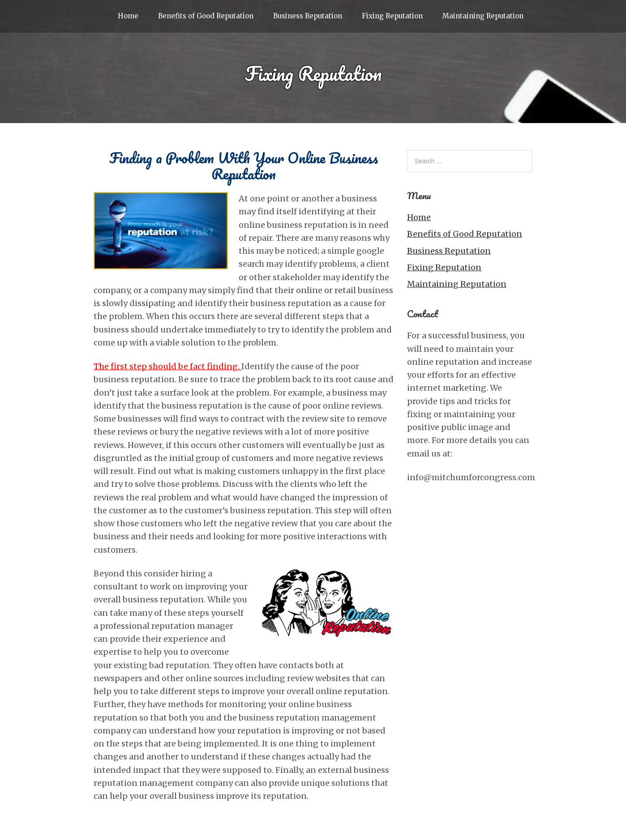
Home (128, 16)
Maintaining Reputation (483, 16)
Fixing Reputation (392, 16)
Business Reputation (308, 16)
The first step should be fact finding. (167, 366)
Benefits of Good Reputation (206, 16)
